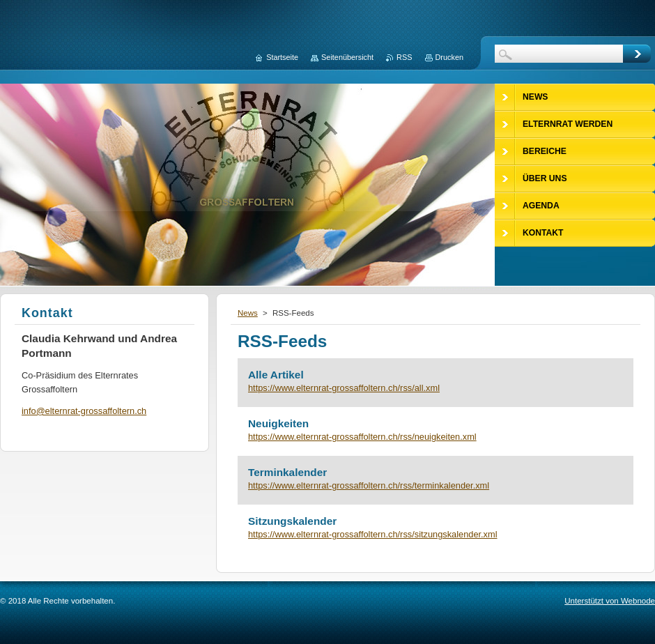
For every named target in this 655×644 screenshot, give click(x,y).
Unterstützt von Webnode (610, 601)
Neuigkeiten (278, 423)
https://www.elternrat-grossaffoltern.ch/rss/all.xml (344, 388)
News (248, 313)
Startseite (282, 57)
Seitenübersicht (347, 57)
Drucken (450, 57)
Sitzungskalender (292, 521)
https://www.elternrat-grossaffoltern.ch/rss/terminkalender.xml (369, 485)
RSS (404, 57)
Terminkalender (287, 472)
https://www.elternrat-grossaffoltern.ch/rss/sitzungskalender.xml (373, 534)
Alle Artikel (276, 375)
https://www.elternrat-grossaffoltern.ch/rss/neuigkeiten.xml (362, 437)
